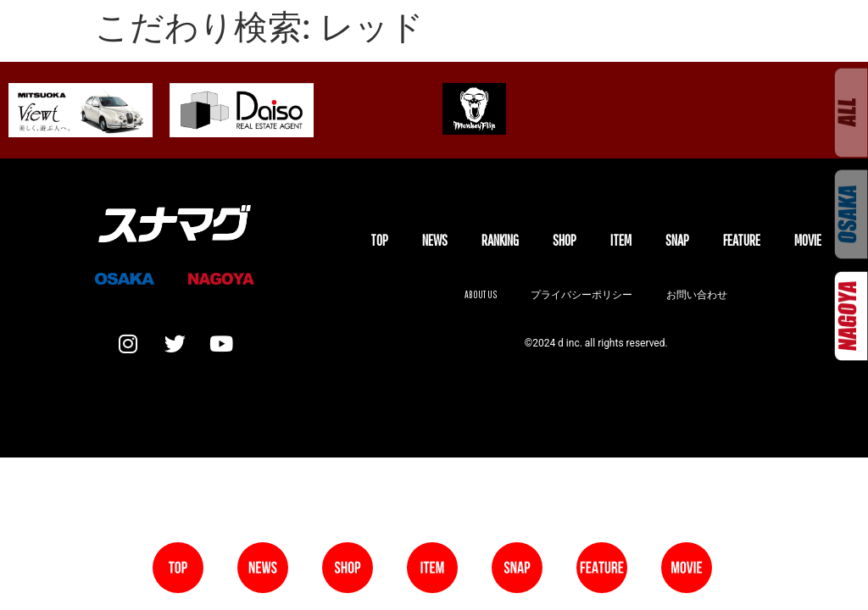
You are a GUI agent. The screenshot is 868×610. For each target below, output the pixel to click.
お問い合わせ (697, 294)
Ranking (500, 240)
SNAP (677, 240)
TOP (379, 240)
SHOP (565, 240)
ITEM (621, 240)
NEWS (435, 240)
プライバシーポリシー (581, 294)
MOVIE (808, 240)
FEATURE (742, 240)
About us (481, 294)
